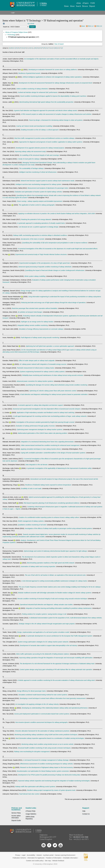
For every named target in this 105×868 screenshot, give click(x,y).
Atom (83, 26)
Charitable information (70, 858)
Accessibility (31, 855)
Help (84, 811)
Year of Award (59, 44)
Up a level (31, 24)
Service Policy (16, 813)
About (72, 6)
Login (13, 13)
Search (78, 6)
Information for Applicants (36, 858)
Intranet (39, 855)
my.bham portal (48, 855)
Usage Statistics (31, 814)
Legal (23, 855)
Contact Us (86, 814)
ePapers (86, 3)
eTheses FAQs (31, 811)
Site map (48, 861)
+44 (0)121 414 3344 (80, 837)
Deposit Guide (16, 820)
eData (79, 3)
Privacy (18, 855)
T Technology (11, 35)
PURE (93, 3)
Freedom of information (54, 858)
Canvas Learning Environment (65, 855)
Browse (85, 6)
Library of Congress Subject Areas (16, 32)
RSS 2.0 (99, 26)
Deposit (92, 6)
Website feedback (58, 861)
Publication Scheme (19, 858)
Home (66, 6)
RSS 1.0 (91, 26)
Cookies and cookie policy (35, 861)
